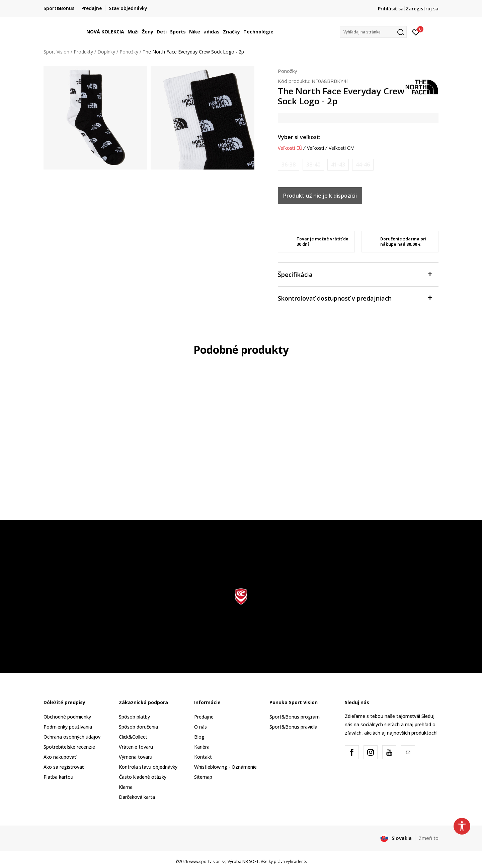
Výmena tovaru (136, 757)
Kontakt (203, 757)
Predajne (204, 717)
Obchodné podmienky (67, 717)
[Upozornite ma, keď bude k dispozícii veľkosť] (289, 165)
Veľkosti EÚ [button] (290, 148)
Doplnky (106, 52)
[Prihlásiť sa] (416, 32)
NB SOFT (251, 861)
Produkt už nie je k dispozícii (320, 196)
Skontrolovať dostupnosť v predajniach (355, 298)
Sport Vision (56, 52)
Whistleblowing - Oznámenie (225, 767)
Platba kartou (58, 777)
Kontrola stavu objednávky (148, 767)
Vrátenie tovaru (136, 747)
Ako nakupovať (60, 757)
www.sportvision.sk (207, 861)
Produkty (83, 52)
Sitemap (203, 777)
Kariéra (202, 747)
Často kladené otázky (143, 777)
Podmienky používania (68, 727)
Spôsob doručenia (138, 727)
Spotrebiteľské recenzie (69, 747)
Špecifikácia (355, 274)
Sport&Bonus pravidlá (293, 727)
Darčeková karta (137, 797)
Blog (199, 737)
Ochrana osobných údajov (72, 737)
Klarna (126, 787)
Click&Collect (133, 737)
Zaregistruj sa (422, 9)
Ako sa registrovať (64, 767)
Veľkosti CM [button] (342, 148)
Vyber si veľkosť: (299, 137)
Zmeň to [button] (429, 838)
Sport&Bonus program (295, 717)
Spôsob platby (134, 717)
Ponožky (129, 52)
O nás (200, 727)
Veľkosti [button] (315, 148)
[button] (373, 32)
